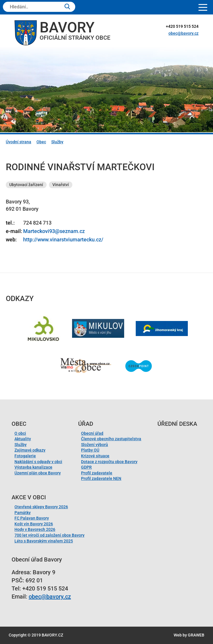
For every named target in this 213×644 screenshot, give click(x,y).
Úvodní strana (19, 142)
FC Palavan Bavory (32, 518)
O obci (20, 433)
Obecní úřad (92, 433)
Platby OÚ (90, 450)
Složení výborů (94, 445)
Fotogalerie (25, 456)
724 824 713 (37, 223)
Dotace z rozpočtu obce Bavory (109, 462)
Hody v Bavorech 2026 (35, 529)
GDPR (86, 467)
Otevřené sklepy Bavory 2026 (41, 507)
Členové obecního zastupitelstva (111, 439)
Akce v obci (29, 497)
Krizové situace (95, 456)
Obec (41, 142)
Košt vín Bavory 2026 (34, 524)
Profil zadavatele (97, 473)
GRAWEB (196, 635)
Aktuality (23, 439)
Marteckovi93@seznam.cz (54, 231)
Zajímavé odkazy (30, 450)
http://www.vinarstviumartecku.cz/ (63, 240)
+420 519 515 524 (182, 26)
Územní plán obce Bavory (38, 473)
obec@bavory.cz (183, 33)
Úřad (86, 424)
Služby (57, 142)
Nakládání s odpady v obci (38, 462)
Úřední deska (177, 424)
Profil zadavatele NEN (101, 478)
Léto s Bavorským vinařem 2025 (44, 541)
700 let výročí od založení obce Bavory (49, 535)
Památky (23, 513)
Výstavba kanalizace (33, 467)
